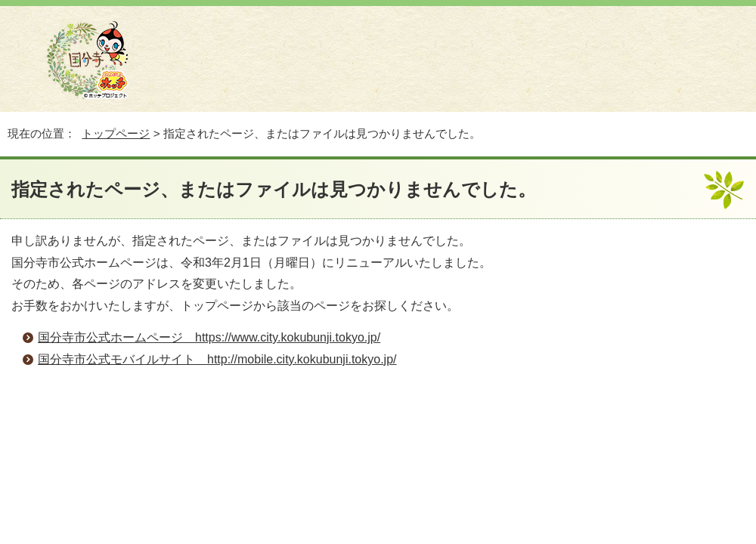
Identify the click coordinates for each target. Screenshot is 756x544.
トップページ (116, 133)
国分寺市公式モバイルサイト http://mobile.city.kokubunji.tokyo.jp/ (217, 359)
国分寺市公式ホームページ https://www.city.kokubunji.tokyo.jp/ (209, 337)
